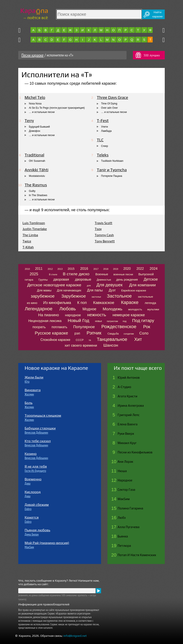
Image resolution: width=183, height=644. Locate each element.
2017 (96, 269)
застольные (145, 297)
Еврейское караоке (134, 290)
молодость (135, 309)
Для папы (95, 290)
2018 (106, 269)
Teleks (103, 155)
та (90, 340)
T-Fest (103, 121)
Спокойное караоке (55, 340)
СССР (80, 340)
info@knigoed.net (75, 636)
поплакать (59, 327)
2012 (50, 269)
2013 (60, 269)
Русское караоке (51, 333)
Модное (89, 309)
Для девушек (109, 285)
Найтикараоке (158, 14)
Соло (144, 333)
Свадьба (113, 334)
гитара (29, 280)
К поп (82, 303)
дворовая (61, 279)
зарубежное (43, 296)
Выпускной (146, 274)
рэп (77, 333)
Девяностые (104, 280)
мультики (153, 309)
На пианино (49, 315)
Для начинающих (69, 290)
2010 (27, 269)
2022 (140, 269)
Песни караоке (32, 55)
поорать (39, 327)
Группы (43, 280)
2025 (34, 274)
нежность (97, 315)
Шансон (111, 345)
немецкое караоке (129, 315)
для (89, 285)
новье (99, 321)
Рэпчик (94, 333)
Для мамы (44, 290)
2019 (115, 269)
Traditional (34, 155)
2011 (39, 269)
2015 (71, 269)
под (125, 321)
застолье (96, 297)
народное (73, 315)
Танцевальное (112, 339)
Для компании (142, 285)
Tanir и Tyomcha (112, 170)
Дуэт (112, 290)
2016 (84, 269)
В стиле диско (76, 274)
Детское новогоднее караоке (54, 285)
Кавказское (104, 303)
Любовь (68, 309)
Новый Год (78, 321)
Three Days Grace (112, 97)
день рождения (127, 280)
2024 (154, 269)
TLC (100, 140)
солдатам (129, 334)
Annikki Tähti (37, 170)
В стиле (53, 274)
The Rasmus (36, 185)
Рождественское (119, 327)
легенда (151, 303)
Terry (29, 121)
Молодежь (113, 309)
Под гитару (143, 321)
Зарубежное (74, 296)
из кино (32, 303)
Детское (151, 279)
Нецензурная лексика (45, 321)
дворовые (83, 279)
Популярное (84, 327)
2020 (127, 269)
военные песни (123, 274)
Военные (102, 274)
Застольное (119, 296)
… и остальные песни (42, 112)
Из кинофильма (57, 303)
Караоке (130, 302)
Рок (147, 327)
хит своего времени (81, 345)
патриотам (112, 321)
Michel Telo (35, 97)
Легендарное (39, 309)
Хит (138, 339)
